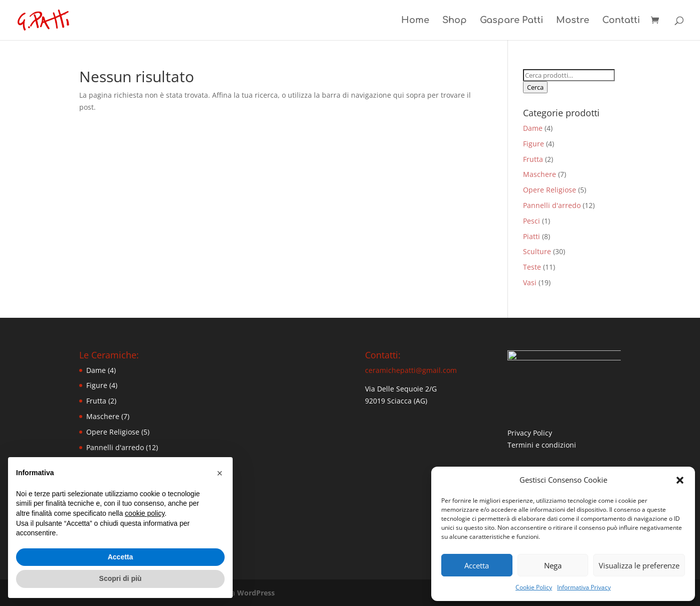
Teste (532, 267)
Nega (553, 565)
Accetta (477, 565)
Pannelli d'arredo (552, 205)
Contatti (621, 21)
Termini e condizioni (542, 448)
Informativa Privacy (584, 587)
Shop (455, 21)
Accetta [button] (121, 557)
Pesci (532, 221)
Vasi (530, 282)
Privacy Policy (530, 436)
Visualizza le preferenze (639, 565)
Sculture (537, 251)
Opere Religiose (550, 190)
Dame (533, 128)
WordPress (256, 593)
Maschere (540, 174)
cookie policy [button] (145, 513)
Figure (534, 144)
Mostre (573, 21)
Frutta (533, 159)
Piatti (532, 236)
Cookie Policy (534, 587)
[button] (680, 480)
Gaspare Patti (511, 21)
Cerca (535, 87)
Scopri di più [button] (121, 578)
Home (415, 21)
